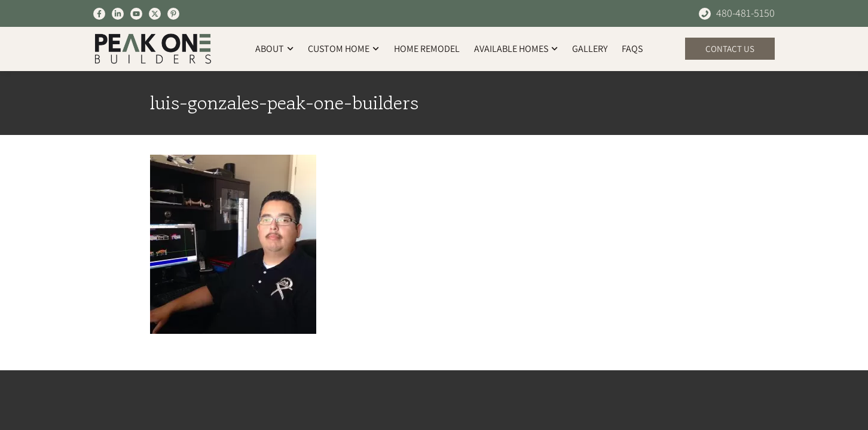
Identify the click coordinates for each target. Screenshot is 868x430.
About (274, 49)
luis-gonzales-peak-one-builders (284, 103)
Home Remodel (427, 49)
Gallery (590, 49)
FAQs (632, 49)
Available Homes (516, 49)
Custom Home (343, 49)
